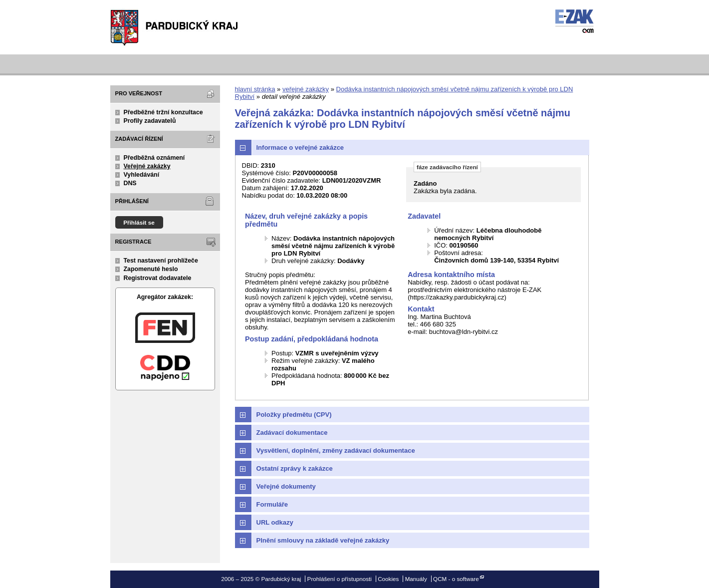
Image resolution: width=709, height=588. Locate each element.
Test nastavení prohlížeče (161, 261)
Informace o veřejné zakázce (300, 147)
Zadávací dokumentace (292, 433)
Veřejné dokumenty (286, 486)
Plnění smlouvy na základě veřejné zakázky (323, 540)
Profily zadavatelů (150, 121)
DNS (130, 183)
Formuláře (272, 504)
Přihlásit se (139, 222)
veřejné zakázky (306, 89)
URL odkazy (275, 522)
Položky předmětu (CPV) (294, 415)
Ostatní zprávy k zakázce (295, 468)
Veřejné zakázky (147, 166)
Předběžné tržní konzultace (163, 112)
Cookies (388, 579)
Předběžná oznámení (154, 158)
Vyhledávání (142, 175)
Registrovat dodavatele (158, 278)
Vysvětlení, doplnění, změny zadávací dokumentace (336, 450)
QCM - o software (456, 579)
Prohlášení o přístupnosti (340, 579)
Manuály (416, 579)
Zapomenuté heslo (151, 269)
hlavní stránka (255, 89)
